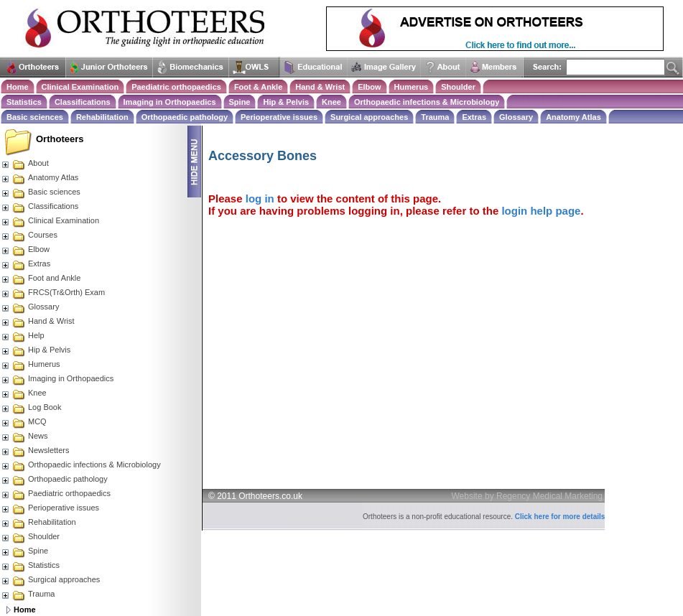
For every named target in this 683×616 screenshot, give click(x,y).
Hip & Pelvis (286, 102)
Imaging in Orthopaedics (170, 102)
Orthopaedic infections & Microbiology (427, 102)
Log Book (31, 407)
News (24, 436)
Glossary (516, 117)
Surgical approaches (369, 117)
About (25, 163)
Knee (331, 102)
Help (23, 335)
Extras (474, 117)
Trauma (435, 117)
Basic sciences (35, 117)
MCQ (24, 421)
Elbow (369, 87)
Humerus (412, 87)
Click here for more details (560, 517)
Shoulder (458, 87)
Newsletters (35, 450)
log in (260, 199)
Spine (240, 102)
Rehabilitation (102, 117)
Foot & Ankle (258, 87)
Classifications (83, 102)
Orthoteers (60, 139)
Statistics (24, 102)
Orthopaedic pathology (185, 117)
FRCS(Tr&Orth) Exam (53, 292)
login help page (541, 211)
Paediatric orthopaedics (176, 87)
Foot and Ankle (41, 278)
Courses (29, 235)
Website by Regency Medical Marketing (528, 496)
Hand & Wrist (320, 87)
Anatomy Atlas (573, 117)
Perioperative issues (279, 117)
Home (18, 87)
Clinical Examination (80, 87)
